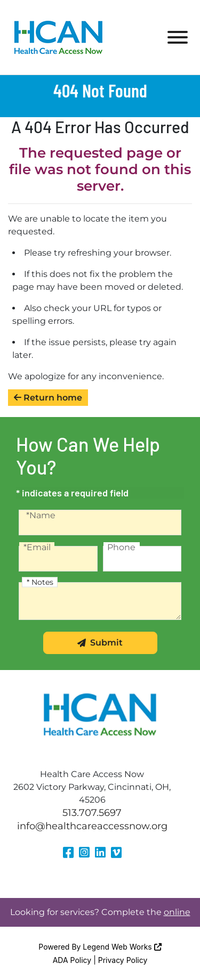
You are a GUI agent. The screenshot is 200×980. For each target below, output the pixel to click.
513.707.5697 (92, 813)
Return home (48, 398)
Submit (100, 643)
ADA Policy (72, 960)
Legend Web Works (122, 947)
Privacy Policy (123, 960)
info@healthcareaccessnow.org (92, 826)
